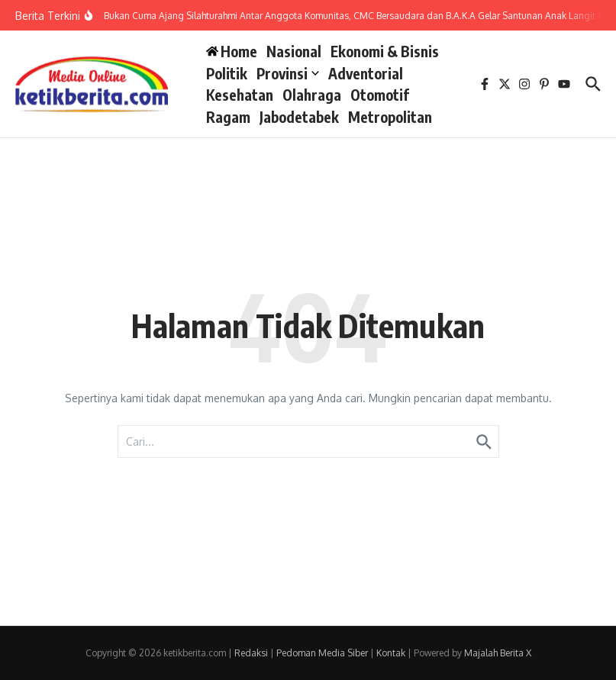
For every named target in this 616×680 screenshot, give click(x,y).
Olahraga (312, 95)
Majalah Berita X (498, 653)
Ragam (228, 117)
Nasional (294, 51)
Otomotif (380, 95)
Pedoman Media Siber (322, 653)
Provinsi (288, 73)
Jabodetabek (299, 117)
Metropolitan (390, 117)
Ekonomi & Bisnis (385, 51)
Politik (227, 73)
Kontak (391, 653)
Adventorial (366, 73)
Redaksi (251, 653)
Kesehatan (240, 95)
